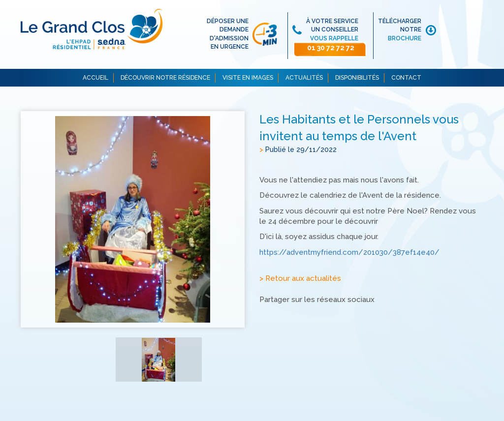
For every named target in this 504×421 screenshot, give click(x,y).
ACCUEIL (95, 78)
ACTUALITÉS (304, 78)
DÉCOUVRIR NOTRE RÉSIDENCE (165, 78)
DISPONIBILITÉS (357, 78)
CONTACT (406, 78)
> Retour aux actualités (300, 279)
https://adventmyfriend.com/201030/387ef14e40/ (349, 252)
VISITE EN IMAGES (248, 78)
